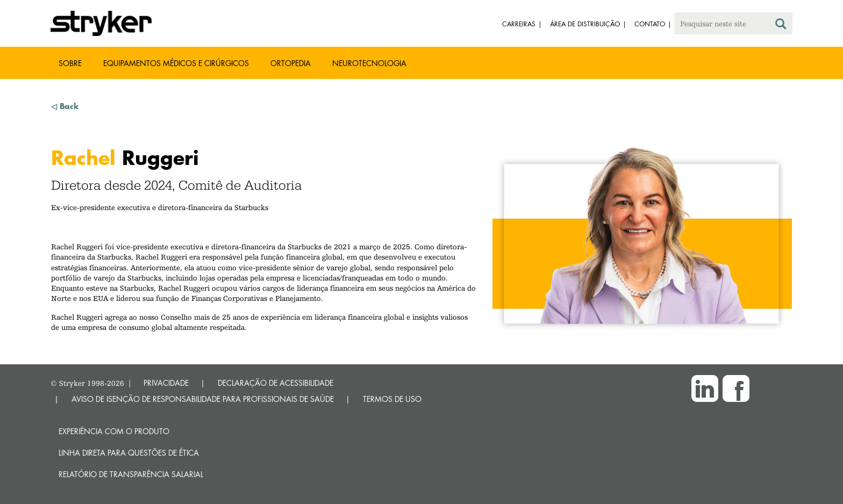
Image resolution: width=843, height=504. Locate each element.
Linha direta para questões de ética (129, 453)
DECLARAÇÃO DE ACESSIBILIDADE (276, 383)
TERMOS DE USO (392, 399)
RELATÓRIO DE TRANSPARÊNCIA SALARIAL (131, 474)
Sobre (70, 63)
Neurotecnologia (369, 63)
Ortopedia (291, 63)
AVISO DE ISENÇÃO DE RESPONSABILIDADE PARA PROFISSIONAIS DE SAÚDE (203, 399)
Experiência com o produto (114, 431)
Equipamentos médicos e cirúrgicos (176, 63)
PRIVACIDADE (166, 383)
